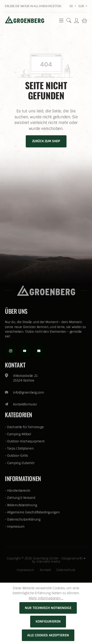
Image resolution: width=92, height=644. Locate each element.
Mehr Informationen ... (46, 598)
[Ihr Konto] (76, 20)
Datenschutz (66, 570)
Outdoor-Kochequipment (26, 441)
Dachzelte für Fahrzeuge (25, 427)
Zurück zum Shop (46, 141)
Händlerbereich (19, 491)
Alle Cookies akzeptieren (48, 635)
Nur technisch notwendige (48, 608)
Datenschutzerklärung (24, 519)
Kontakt (45, 570)
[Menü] (61, 20)
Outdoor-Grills (18, 456)
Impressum (16, 527)
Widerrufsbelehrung (22, 505)
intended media (48, 562)
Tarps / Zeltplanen (20, 448)
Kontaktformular (25, 404)
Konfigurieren (48, 621)
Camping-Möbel (19, 434)
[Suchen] (69, 20)
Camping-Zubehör (21, 463)
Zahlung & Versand (21, 498)
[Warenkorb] (84, 20)
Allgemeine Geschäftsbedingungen (33, 512)
